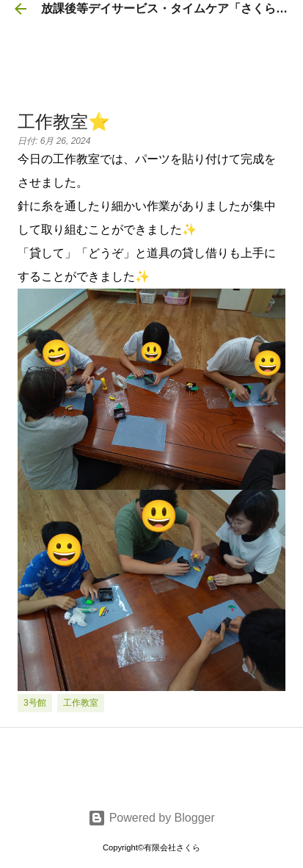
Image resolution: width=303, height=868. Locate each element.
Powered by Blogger (151, 818)
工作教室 (81, 703)
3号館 (35, 703)
